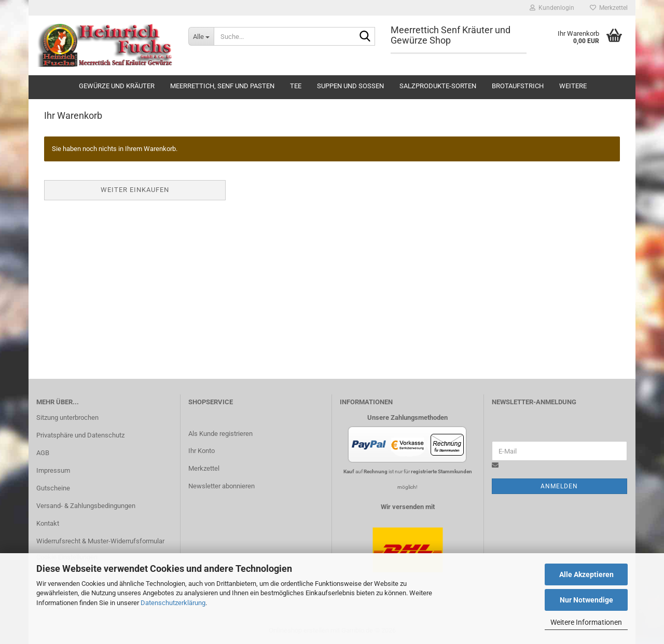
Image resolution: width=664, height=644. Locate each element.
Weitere (573, 86)
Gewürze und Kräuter (117, 86)
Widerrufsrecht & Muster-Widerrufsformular (100, 541)
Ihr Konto (202, 451)
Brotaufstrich (518, 86)
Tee (296, 86)
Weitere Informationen (586, 622)
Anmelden (559, 486)
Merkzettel (609, 8)
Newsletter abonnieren (222, 486)
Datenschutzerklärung (173, 603)
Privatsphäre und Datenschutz (80, 435)
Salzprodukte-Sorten (438, 86)
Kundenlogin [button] (552, 8)
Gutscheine (53, 488)
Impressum (53, 470)
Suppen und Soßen (350, 86)
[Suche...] (201, 36)
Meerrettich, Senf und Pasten (222, 86)
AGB (43, 453)
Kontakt (48, 523)
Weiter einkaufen (135, 190)
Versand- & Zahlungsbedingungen (86, 506)
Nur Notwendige (586, 600)
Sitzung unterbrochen (67, 417)
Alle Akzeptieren (586, 574)
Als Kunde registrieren (220, 434)
